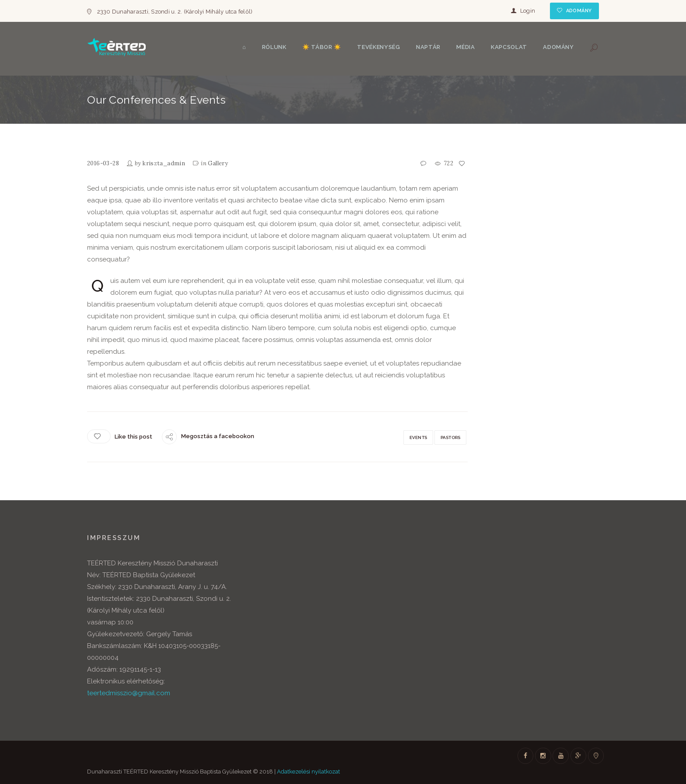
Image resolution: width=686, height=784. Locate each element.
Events (418, 437)
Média (465, 47)
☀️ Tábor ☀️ (322, 47)
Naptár (428, 47)
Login (528, 11)
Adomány (579, 11)
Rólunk (274, 47)
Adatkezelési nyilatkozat (308, 772)
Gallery (218, 163)
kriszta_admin (164, 163)
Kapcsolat (509, 47)
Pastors (450, 437)
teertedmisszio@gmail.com (129, 693)
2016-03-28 (103, 163)
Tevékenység (378, 47)
